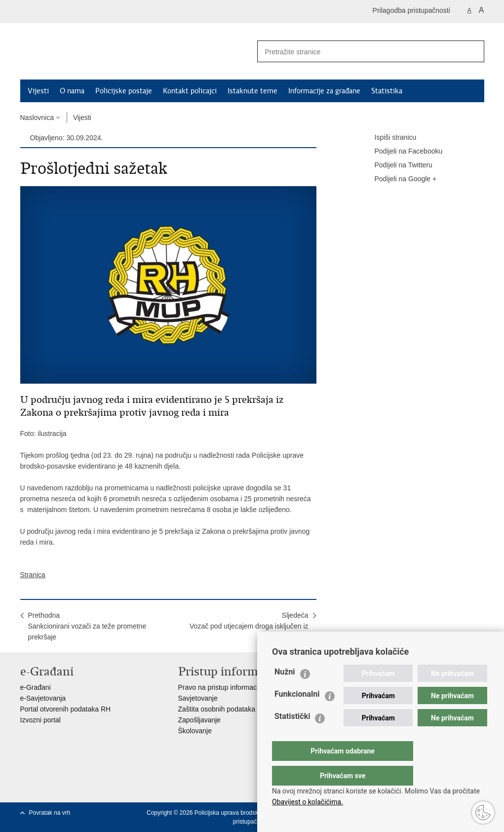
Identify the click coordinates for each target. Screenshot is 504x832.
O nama (72, 91)
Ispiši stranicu (389, 138)
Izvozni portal (40, 720)
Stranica (33, 575)
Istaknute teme (252, 91)
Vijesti (38, 91)
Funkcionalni (297, 714)
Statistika (387, 91)
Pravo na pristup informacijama (226, 687)
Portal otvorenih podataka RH (66, 709)
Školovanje (195, 731)
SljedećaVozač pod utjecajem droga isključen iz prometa (249, 626)
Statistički (292, 736)
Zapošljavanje (199, 720)
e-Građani (36, 687)
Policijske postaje (124, 91)
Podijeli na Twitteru (397, 165)
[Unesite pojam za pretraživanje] (356, 52)
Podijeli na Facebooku (402, 152)
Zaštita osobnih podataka (217, 709)
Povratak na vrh (50, 813)
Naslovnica (37, 118)
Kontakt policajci (190, 91)
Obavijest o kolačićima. (308, 802)
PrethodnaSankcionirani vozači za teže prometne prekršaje (87, 626)
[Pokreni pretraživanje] (473, 51)
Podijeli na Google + (399, 179)
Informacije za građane (324, 91)
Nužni (285, 692)
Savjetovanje (198, 698)
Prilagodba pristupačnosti (411, 10)
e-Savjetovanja (43, 698)
